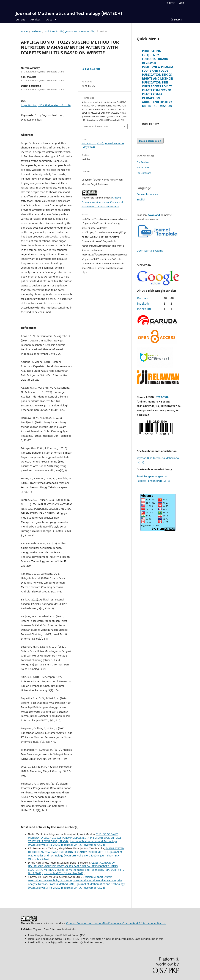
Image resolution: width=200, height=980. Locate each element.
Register (170, 3)
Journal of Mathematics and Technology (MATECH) (69, 13)
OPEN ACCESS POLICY (157, 86)
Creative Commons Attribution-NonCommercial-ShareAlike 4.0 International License (103, 202)
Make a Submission (150, 141)
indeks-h (143, 304)
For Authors (143, 168)
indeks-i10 (144, 309)
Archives (36, 19)
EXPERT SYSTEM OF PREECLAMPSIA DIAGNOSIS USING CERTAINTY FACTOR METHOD (76, 850)
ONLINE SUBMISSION (157, 106)
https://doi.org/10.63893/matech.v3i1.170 (46, 105)
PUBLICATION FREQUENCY (152, 53)
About (50, 19)
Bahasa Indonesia (147, 194)
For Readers (143, 162)
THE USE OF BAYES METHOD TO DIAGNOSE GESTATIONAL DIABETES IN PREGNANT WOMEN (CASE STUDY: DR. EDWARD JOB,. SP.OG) (75, 838)
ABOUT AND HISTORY (157, 102)
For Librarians (144, 173)
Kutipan (142, 298)
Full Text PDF (93, 69)
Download (154, 215)
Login (182, 3)
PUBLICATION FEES (155, 82)
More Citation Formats (96, 126)
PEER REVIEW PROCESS (158, 67)
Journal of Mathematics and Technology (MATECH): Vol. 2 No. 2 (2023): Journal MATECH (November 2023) (76, 871)
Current (20, 19)
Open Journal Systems (150, 251)
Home (24, 31)
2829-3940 (162, 397)
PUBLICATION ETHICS (157, 75)
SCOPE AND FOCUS (155, 71)
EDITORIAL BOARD (155, 59)
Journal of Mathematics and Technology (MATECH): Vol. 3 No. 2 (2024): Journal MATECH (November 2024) (73, 843)
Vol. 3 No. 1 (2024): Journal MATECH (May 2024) (70, 31)
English (141, 199)
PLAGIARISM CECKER (157, 90)
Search (176, 19)
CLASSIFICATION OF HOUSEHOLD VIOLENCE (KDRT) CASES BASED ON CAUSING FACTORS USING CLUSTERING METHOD (73, 866)
